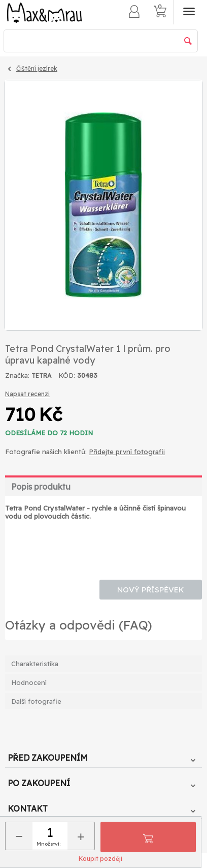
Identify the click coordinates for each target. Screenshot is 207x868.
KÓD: (67, 375)
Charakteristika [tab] (35, 664)
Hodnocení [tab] (29, 682)
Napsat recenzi (27, 394)
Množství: (48, 844)
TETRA (41, 376)
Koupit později (100, 859)
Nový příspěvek (151, 590)
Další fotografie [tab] (36, 701)
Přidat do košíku (148, 837)
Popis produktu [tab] (41, 487)
